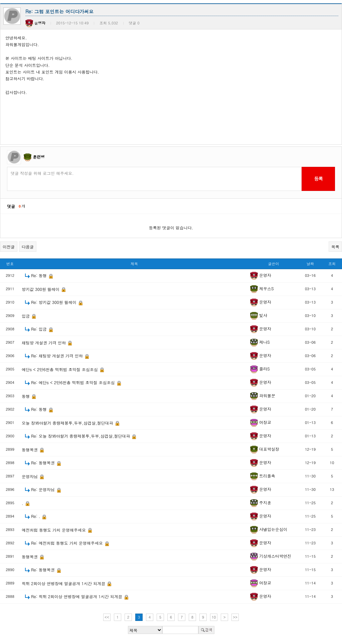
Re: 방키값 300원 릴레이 (54, 302)
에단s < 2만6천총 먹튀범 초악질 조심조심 (60, 369)
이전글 (9, 247)
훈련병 (39, 157)
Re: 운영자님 (44, 489)
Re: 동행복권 (44, 463)
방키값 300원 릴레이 (41, 289)
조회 (332, 264)
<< (107, 617)
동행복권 (30, 450)
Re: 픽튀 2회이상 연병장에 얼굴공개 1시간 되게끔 (77, 596)
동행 (26, 396)
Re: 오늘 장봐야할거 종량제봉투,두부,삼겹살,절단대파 (81, 436)
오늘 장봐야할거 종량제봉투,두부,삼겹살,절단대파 (68, 423)
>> (235, 617)
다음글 (28, 247)
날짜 (310, 264)
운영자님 (30, 476)
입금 (26, 316)
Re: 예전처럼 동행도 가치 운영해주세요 (68, 543)
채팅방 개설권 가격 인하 (44, 343)
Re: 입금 (40, 329)
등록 (318, 179)
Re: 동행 (40, 275)
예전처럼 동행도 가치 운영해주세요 (54, 530)
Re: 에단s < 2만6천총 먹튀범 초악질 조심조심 (74, 382)
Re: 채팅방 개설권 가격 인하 (58, 356)
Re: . (36, 516)
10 (214, 617)
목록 (335, 247)
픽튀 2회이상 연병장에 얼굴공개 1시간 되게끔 (64, 583)
